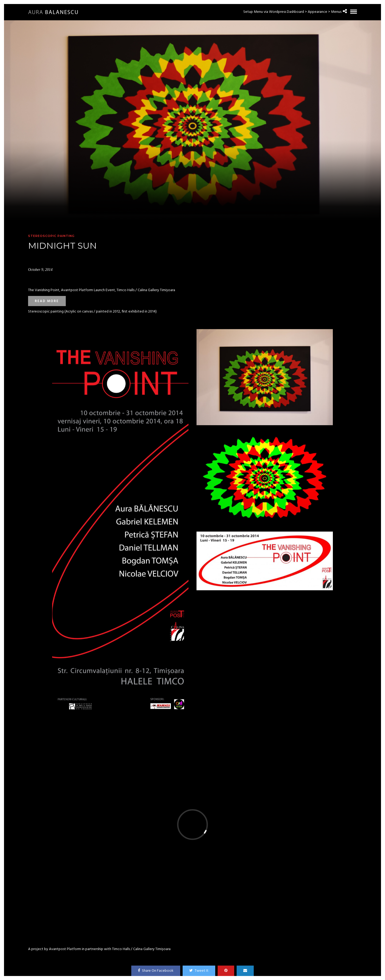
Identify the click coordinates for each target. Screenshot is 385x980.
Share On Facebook (156, 971)
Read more (47, 301)
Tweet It (199, 971)
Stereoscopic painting (51, 236)
